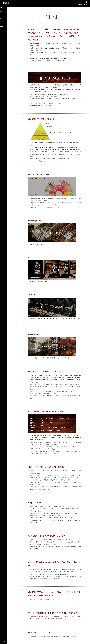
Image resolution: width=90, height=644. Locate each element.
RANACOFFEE (6, 3)
